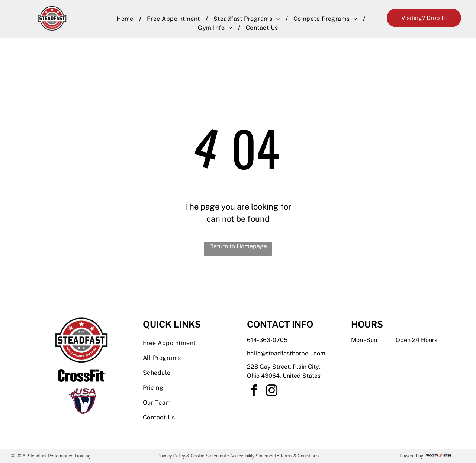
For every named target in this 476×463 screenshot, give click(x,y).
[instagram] (271, 392)
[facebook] (254, 392)
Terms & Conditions (299, 456)
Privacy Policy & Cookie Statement (192, 456)
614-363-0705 (267, 340)
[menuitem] (126, 19)
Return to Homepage (238, 246)
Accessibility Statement (253, 456)
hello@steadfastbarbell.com (286, 353)
